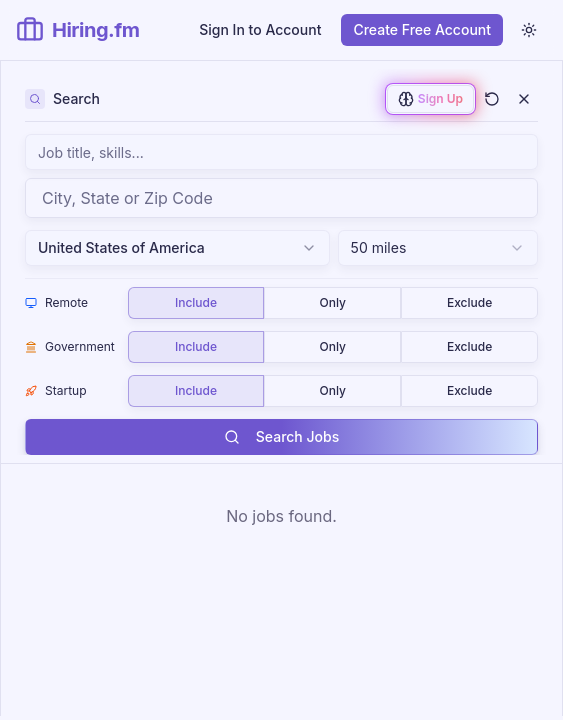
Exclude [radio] (469, 302)
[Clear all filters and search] (492, 99)
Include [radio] (196, 302)
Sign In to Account (260, 29)
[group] (333, 303)
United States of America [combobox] (177, 247)
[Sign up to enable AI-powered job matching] (430, 99)
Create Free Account (422, 29)
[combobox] (281, 198)
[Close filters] (524, 99)
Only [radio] (333, 302)
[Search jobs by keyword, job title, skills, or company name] (281, 152)
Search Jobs (281, 436)
